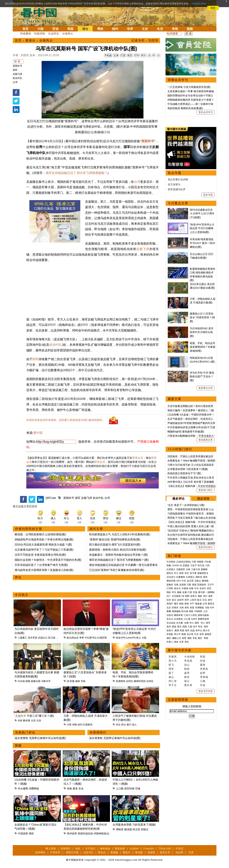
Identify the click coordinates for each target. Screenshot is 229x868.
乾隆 (72, 681)
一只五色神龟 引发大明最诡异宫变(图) (189, 87)
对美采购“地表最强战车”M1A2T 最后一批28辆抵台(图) (202, 243)
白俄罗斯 (102, 638)
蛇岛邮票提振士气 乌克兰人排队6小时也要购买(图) (120, 534)
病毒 (169, 565)
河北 (118, 725)
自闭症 (130, 681)
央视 (186, 623)
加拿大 (194, 596)
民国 (182, 630)
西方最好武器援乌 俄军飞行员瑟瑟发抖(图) (115, 545)
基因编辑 (176, 611)
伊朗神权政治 (101, 833)
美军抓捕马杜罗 (177, 189)
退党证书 (165, 852)
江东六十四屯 (190, 615)
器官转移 (129, 788)
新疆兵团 (36, 681)
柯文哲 (136, 829)
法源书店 (88, 852)
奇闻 (175, 29)
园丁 (171, 673)
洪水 (187, 573)
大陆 (40, 29)
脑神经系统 (140, 681)
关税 (176, 585)
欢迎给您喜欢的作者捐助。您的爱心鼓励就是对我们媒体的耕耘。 (66, 420)
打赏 (123, 55)
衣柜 (20, 721)
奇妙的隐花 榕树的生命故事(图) (185, 108)
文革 (181, 642)
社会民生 (54, 34)
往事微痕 (181, 577)
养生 (187, 642)
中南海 (185, 588)
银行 (129, 725)
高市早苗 (33, 638)
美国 (70, 29)
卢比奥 (208, 562)
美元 (174, 600)
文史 (145, 29)
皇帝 (202, 634)
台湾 (15, 82)
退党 (205, 577)
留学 (208, 623)
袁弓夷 (193, 573)
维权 (31, 833)
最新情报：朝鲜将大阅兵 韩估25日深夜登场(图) (118, 550)
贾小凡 (173, 661)
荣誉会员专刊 (178, 80)
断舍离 (27, 721)
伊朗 (75, 725)
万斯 (189, 585)
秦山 (171, 677)
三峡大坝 (196, 569)
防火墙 (185, 611)
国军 (15, 70)
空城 (138, 788)
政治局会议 (73, 638)
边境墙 (183, 585)
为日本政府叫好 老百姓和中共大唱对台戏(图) (202, 332)
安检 (69, 788)
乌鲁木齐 (46, 681)
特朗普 (200, 562)
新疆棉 (204, 569)
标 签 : (18, 61)
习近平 (193, 565)
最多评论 (178, 499)
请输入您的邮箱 (192, 706)
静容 (187, 677)
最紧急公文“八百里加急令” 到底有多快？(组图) (202, 317)
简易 (203, 657)
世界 (130, 29)
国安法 (170, 573)
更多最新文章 (206, 440)
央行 (205, 596)
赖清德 (128, 829)
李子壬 (173, 685)
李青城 (204, 677)
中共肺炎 (171, 562)
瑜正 (187, 681)
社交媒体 (176, 596)
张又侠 (201, 565)
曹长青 (188, 685)
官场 (55, 29)
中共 (184, 581)
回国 (185, 627)
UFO (178, 581)
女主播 (180, 623)
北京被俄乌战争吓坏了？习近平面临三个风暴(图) (44, 550)
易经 (169, 638)
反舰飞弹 (17, 74)
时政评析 (40, 34)
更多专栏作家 (206, 691)
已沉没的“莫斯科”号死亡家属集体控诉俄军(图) (117, 570)
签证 (179, 627)
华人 (192, 623)
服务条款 (105, 848)
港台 (85, 29)
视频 (190, 29)
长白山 (170, 619)
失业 (81, 788)
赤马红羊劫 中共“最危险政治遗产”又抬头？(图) (202, 376)
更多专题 (208, 195)
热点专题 (175, 173)
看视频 (114, 852)
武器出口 (43, 638)
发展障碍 (121, 681)
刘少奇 (190, 634)
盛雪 (187, 673)
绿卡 (195, 627)
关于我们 (90, 848)
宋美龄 (170, 634)
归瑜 (203, 661)
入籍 (190, 627)
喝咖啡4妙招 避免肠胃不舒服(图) (186, 432)
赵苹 (203, 673)
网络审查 (178, 615)
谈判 (80, 725)
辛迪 (203, 685)
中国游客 (23, 833)
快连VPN (121, 638)
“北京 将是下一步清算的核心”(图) (186, 505)
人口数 (120, 788)
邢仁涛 (173, 681)
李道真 (188, 661)
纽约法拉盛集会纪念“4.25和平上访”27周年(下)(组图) (202, 214)
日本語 (180, 848)
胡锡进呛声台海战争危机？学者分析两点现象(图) (44, 539)
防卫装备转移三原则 (59, 638)
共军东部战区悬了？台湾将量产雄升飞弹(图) (41, 565)
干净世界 (55, 852)
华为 (174, 592)
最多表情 (203, 499)
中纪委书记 (91, 638)
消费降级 (34, 788)
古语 (33, 721)
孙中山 (199, 630)
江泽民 (170, 588)
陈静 (187, 669)
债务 (210, 596)
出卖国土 (171, 569)
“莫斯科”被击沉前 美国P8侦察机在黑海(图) (115, 539)
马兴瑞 (21, 681)
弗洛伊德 (171, 581)
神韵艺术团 (72, 852)
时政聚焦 (26, 34)
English (134, 848)
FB (183, 596)
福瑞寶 (151, 852)
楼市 (176, 604)
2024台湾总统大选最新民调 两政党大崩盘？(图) (43, 545)
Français (149, 848)
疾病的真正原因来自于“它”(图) (184, 473)
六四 (207, 565)
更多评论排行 (206, 547)
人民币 (193, 600)
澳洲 (177, 630)
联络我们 (66, 848)
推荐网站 (40, 852)
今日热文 (22, 595)
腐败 (179, 592)
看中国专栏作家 (180, 650)
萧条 (75, 788)
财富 (187, 604)
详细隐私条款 (198, 4)
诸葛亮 (208, 634)
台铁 (188, 569)
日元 (205, 600)
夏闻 (203, 665)
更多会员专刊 (206, 112)
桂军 (187, 630)
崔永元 (177, 588)
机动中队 (17, 78)
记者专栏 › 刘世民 (145, 41)
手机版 (108, 55)
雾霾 (169, 611)
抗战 (193, 630)
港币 (210, 600)
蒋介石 (207, 630)
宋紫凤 (173, 657)
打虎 (190, 592)
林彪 (184, 634)
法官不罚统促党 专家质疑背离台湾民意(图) (40, 555)
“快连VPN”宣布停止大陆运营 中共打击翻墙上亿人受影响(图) (202, 228)
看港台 (30, 41)
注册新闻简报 (178, 700)
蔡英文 (211, 604)
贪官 (209, 588)
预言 (200, 638)
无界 (191, 852)
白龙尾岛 (178, 619)
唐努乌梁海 (203, 615)
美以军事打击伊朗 (178, 179)
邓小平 (177, 634)
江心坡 (187, 619)
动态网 (179, 852)
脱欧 (200, 596)
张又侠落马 (174, 184)
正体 (116, 55)
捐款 (78, 848)
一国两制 (210, 592)
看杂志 (102, 852)
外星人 (170, 642)
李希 (82, 638)
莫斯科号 (17, 66)
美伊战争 (72, 833)
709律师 (198, 611)
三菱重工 (22, 638)
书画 (83, 681)
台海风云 (68, 34)
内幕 (191, 588)
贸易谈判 (202, 585)
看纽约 (127, 852)
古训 (39, 721)
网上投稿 (51, 848)
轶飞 (171, 665)
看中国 (41, 15)
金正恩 (190, 581)
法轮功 (170, 615)
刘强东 (175, 608)
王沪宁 (211, 585)
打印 (137, 55)
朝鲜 (187, 596)
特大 (144, 55)
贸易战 (186, 565)
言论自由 (171, 623)
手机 (195, 638)
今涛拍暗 (190, 657)
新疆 (28, 681)
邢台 (124, 725)
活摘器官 (181, 569)
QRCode (51, 498)
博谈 (100, 29)
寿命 (176, 642)
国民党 (199, 577)
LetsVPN (131, 638)
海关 (169, 627)
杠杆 (169, 600)
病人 (134, 725)
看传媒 (139, 852)
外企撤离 (23, 788)
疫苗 (181, 573)
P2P (212, 608)
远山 (187, 665)
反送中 (203, 588)
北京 (169, 608)
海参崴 (198, 604)
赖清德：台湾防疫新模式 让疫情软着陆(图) (40, 534)
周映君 (120, 829)
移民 (197, 623)
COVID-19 (177, 565)
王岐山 (198, 581)
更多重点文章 (206, 388)
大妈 (181, 608)
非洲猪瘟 (199, 608)
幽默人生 (177, 638)
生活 (160, 29)
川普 (69, 725)
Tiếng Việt (165, 848)
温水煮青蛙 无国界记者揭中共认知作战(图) (40, 738)
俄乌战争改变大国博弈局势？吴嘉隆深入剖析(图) (44, 570)
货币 (187, 600)
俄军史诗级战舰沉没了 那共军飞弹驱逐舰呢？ (77, 173)
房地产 (170, 604)
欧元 (199, 600)
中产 (192, 604)
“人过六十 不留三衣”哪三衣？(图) (34, 716)
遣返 (174, 627)
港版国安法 (203, 573)
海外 (206, 627)
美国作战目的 (85, 833)
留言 (130, 55)
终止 (139, 638)
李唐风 (204, 669)
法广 (169, 596)
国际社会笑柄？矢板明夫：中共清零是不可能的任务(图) (48, 560)
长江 (176, 573)
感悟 (189, 638)
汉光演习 (171, 577)
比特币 (180, 600)
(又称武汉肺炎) (184, 562)
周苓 (171, 669)
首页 (25, 29)
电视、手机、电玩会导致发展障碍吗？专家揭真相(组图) (203, 347)
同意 (213, 8)
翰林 (78, 681)
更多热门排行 (206, 490)
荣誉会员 (138, 458)
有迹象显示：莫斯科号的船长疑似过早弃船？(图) (119, 555)
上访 (205, 611)
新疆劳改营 (203, 619)
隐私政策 (120, 848)
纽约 (115, 29)
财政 (181, 604)
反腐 (185, 592)
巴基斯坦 (88, 725)
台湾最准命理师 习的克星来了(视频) (134, 825)
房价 (187, 608)
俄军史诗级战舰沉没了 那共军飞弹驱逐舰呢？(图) (119, 560)
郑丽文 (145, 829)
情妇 (169, 592)
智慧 (184, 638)
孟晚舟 (170, 585)
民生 (201, 627)
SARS (194, 619)
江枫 (203, 681)
